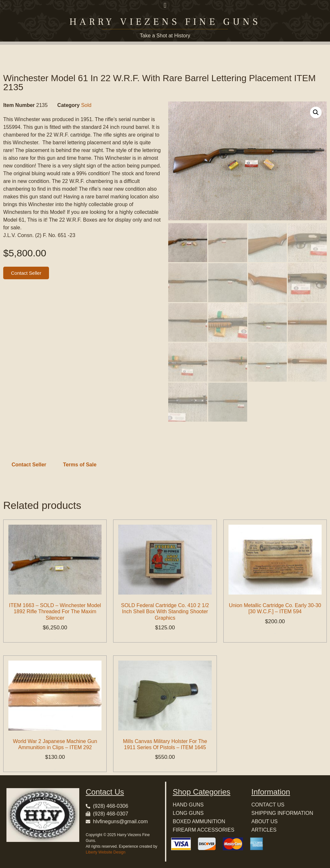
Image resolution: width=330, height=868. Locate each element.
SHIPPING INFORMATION (282, 813)
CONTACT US (268, 805)
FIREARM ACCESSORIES (204, 830)
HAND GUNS (188, 805)
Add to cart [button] (55, 640)
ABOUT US (265, 821)
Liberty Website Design (106, 852)
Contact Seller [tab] (29, 465)
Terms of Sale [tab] (80, 465)
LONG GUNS (188, 813)
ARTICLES (264, 830)
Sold (86, 105)
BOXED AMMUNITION (199, 821)
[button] (165, 5)
